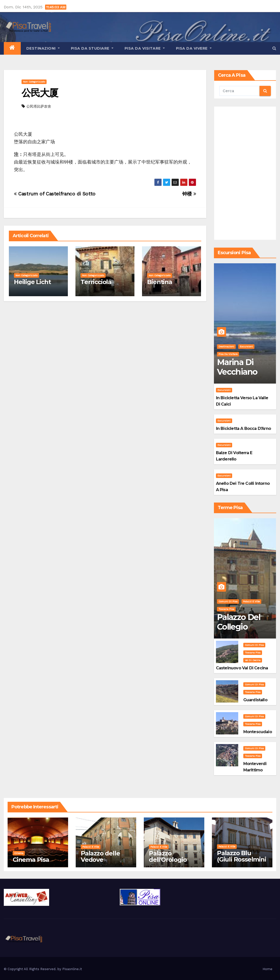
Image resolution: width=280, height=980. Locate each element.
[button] (274, 48)
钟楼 (189, 194)
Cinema (19, 853)
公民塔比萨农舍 (39, 106)
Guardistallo (255, 700)
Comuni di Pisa (228, 601)
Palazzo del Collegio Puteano (239, 627)
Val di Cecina (253, 660)
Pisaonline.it (72, 969)
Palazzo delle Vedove (100, 856)
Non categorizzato (34, 82)
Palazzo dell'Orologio (168, 856)
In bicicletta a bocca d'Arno (244, 428)
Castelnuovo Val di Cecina (242, 668)
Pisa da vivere (194, 48)
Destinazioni (43, 48)
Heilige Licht (32, 282)
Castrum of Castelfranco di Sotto (55, 194)
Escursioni (246, 346)
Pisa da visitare (145, 48)
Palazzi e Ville (251, 601)
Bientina (159, 282)
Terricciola (96, 282)
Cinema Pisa (31, 860)
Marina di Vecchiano (237, 367)
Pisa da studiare (92, 48)
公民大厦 (40, 93)
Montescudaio (258, 732)
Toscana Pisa (226, 609)
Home (267, 969)
